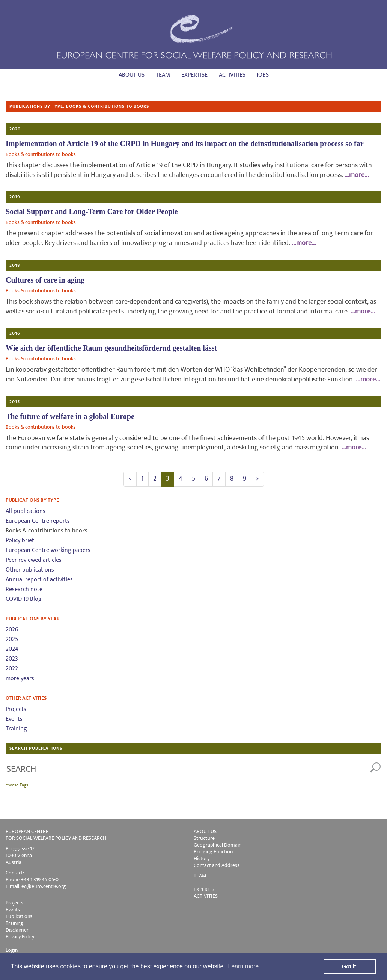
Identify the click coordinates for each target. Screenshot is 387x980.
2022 (12, 669)
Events (14, 719)
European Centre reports (38, 521)
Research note (24, 589)
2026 (12, 630)
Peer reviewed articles (34, 560)
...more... (357, 175)
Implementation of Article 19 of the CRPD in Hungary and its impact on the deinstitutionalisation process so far (185, 144)
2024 (12, 649)
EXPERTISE (205, 889)
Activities (232, 75)
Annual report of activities (39, 580)
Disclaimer (17, 930)
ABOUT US (205, 831)
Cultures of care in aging (45, 280)
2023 (12, 659)
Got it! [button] (350, 966)
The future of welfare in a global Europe (70, 416)
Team (163, 75)
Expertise (194, 75)
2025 (12, 639)
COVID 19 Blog (24, 599)
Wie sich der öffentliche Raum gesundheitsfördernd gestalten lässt (111, 348)
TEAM (200, 876)
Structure (204, 838)
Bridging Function (213, 852)
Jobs (263, 75)
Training (16, 729)
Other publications (30, 570)
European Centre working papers (48, 550)
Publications (19, 916)
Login (12, 950)
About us (132, 75)
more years (20, 678)
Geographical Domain (218, 845)
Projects (16, 709)
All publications (26, 511)
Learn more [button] (243, 966)
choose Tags (17, 785)
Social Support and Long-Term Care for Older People (92, 212)
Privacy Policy (20, 937)
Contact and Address (217, 865)
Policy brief (20, 541)
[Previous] (130, 479)
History (202, 858)
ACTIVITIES (206, 896)
